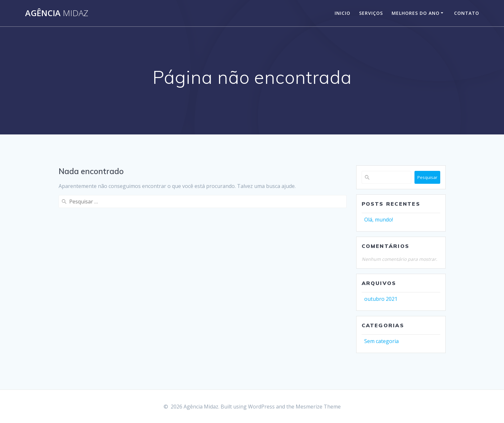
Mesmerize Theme (318, 407)
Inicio (342, 13)
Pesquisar (427, 177)
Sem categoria (381, 341)
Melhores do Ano (416, 13)
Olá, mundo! (379, 220)
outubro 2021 (381, 299)
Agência (57, 13)
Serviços (371, 13)
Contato (467, 13)
